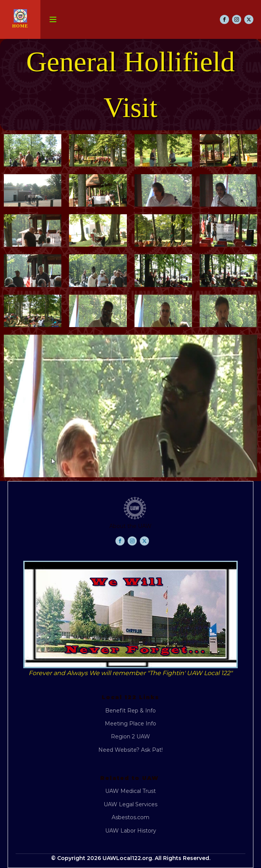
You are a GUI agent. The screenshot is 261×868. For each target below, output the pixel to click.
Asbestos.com (130, 817)
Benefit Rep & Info (130, 711)
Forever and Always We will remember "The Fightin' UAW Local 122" (130, 673)
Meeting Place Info (130, 724)
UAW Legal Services (130, 804)
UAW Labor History (131, 831)
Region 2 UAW (130, 736)
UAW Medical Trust (130, 791)
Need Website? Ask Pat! (130, 750)
